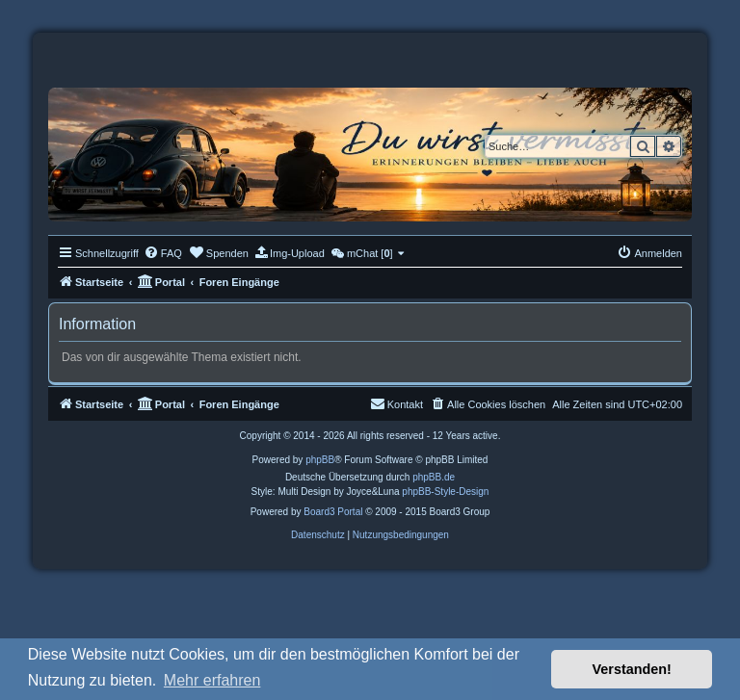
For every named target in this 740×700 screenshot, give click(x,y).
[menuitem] (163, 253)
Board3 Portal (333, 512)
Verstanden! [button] (632, 669)
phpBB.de (434, 477)
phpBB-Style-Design (445, 492)
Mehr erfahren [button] (212, 680)
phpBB (320, 460)
